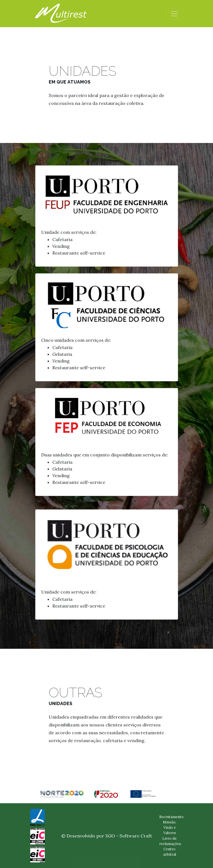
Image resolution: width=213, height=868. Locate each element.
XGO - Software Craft (129, 836)
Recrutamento (171, 817)
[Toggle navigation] (174, 14)
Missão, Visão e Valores (170, 827)
